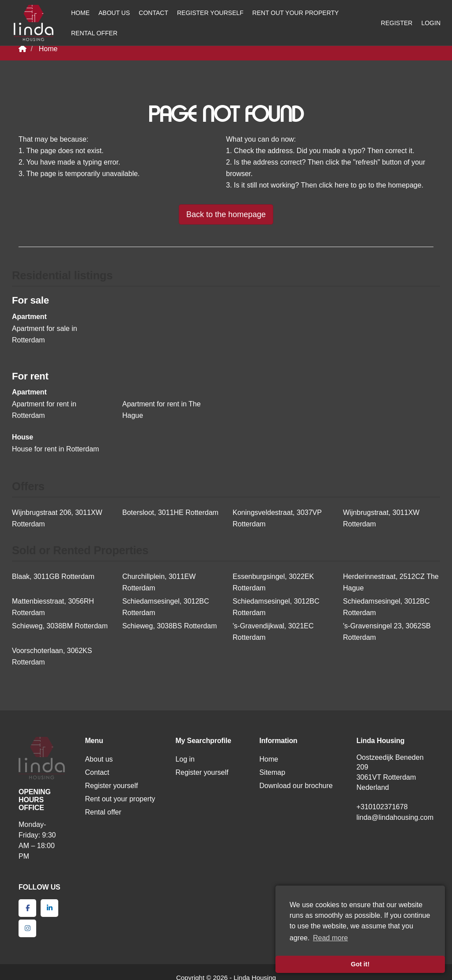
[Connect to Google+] (27, 928)
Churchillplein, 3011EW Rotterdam (159, 582)
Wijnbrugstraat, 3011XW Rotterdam (381, 518)
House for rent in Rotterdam (55, 449)
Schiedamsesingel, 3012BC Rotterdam (166, 607)
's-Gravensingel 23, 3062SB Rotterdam (387, 632)
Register (397, 23)
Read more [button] (330, 938)
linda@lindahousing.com (395, 817)
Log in (185, 759)
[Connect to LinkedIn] (49, 908)
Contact (153, 13)
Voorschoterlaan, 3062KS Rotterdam (52, 656)
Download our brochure (296, 786)
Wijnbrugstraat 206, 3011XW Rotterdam (57, 518)
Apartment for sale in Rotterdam (45, 334)
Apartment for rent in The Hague (162, 410)
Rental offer (94, 33)
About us (114, 13)
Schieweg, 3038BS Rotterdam (169, 626)
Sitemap (272, 772)
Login (431, 23)
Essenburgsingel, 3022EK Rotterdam (273, 582)
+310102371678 (382, 807)
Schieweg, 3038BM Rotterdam (60, 626)
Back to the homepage (226, 214)
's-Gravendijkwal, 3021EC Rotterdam (273, 632)
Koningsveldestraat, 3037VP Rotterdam (277, 518)
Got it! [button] (360, 964)
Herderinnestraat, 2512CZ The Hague (391, 582)
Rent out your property (296, 13)
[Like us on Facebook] (27, 908)
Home (80, 13)
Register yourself (210, 13)
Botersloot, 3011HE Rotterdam (170, 513)
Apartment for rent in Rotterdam (44, 410)
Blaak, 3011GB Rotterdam (53, 576)
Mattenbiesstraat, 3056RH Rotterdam (53, 607)
